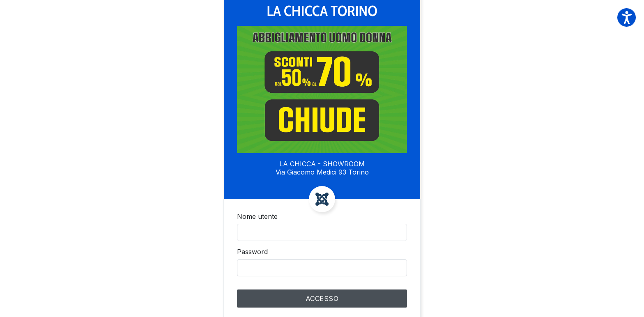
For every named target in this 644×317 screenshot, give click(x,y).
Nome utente (257, 216)
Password (252, 252)
